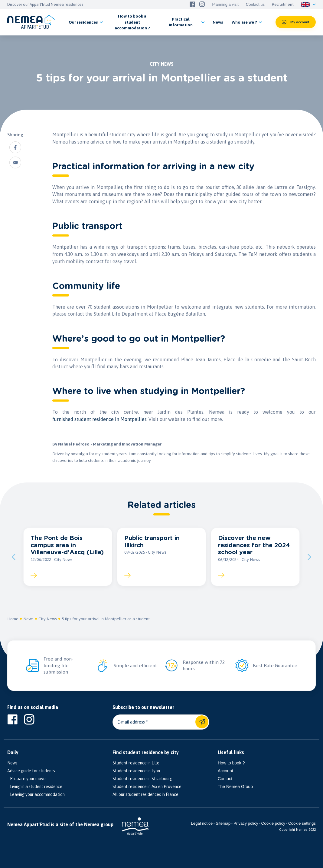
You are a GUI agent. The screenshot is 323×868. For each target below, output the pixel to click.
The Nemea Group (235, 787)
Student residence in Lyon (136, 771)
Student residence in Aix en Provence (147, 787)
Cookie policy (273, 823)
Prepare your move (26, 779)
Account (225, 771)
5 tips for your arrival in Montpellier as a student (106, 619)
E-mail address (131, 722)
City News (48, 619)
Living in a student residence (35, 787)
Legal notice (202, 823)
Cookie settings (302, 823)
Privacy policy (246, 823)
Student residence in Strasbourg (142, 779)
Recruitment (283, 5)
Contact (225, 779)
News (28, 619)
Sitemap (223, 823)
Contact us (255, 5)
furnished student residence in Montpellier (99, 419)
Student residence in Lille (136, 763)
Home (13, 619)
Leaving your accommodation (36, 794)
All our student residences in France (145, 794)
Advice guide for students (31, 771)
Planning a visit (225, 5)
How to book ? (231, 763)
